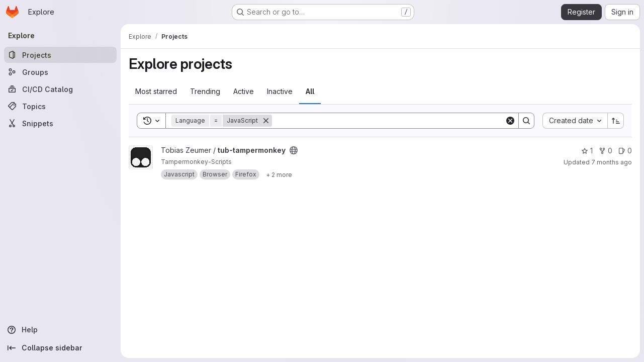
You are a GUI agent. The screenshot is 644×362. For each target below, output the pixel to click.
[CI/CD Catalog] (60, 89)
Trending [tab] (205, 91)
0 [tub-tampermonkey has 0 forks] (606, 151)
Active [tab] (244, 91)
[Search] (388, 121)
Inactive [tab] (280, 91)
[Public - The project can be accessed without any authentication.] (294, 150)
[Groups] (60, 72)
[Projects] (60, 55)
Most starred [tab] (156, 91)
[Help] (60, 330)
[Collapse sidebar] (60, 348)
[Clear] (510, 121)
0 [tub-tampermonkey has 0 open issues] (625, 151)
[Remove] (266, 121)
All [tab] (310, 91)
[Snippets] (60, 123)
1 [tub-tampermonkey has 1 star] (587, 151)
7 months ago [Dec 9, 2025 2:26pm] (612, 162)
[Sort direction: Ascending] (616, 121)
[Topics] (60, 106)
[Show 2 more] (279, 174)
